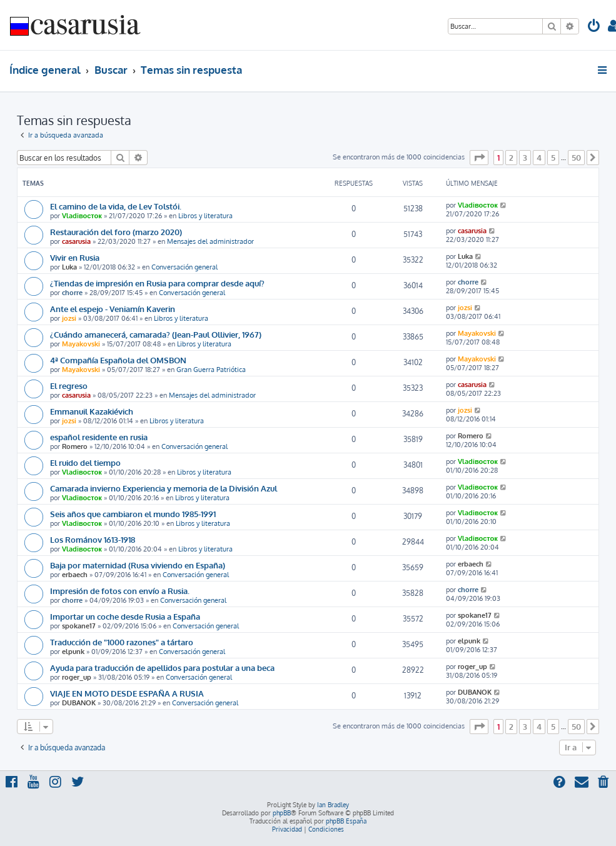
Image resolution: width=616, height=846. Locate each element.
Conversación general (184, 267)
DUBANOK (79, 703)
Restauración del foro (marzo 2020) (116, 232)
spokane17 (79, 626)
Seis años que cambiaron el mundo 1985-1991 (133, 514)
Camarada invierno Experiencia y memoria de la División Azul (164, 488)
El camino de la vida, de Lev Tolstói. (116, 206)
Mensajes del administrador (210, 241)
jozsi (69, 318)
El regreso (69, 385)
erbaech (75, 575)
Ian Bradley (333, 805)
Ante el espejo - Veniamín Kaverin (113, 309)
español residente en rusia (99, 437)
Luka (69, 267)
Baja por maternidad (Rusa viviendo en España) (138, 565)
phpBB (282, 813)
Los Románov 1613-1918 (93, 539)
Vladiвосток (82, 216)
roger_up (77, 677)
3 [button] (525, 158)
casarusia (76, 241)
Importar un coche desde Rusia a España (125, 616)
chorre (72, 293)
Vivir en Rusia (75, 257)
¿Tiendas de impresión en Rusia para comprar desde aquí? (157, 283)
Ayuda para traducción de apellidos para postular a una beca (162, 667)
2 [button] (511, 158)
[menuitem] (594, 27)
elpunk (73, 652)
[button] (479, 158)
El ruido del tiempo (85, 462)
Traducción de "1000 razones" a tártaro (122, 642)
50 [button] (576, 158)
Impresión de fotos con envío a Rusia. (120, 591)
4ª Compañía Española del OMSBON (118, 360)
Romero (75, 446)
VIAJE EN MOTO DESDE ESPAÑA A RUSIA (127, 693)
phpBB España (346, 821)
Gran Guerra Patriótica (211, 370)
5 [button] (553, 158)
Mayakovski (81, 344)
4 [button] (539, 158)
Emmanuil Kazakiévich (92, 411)
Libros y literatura (205, 216)
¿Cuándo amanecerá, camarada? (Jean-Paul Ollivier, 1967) (156, 334)
